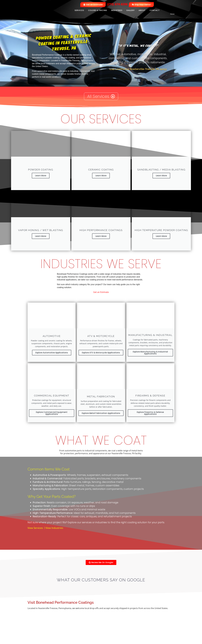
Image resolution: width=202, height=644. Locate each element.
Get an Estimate (101, 290)
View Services (35, 523)
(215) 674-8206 (117, 4)
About (142, 10)
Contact (155, 10)
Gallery (131, 10)
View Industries (54, 523)
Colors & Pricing (98, 10)
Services (79, 10)
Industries (117, 10)
